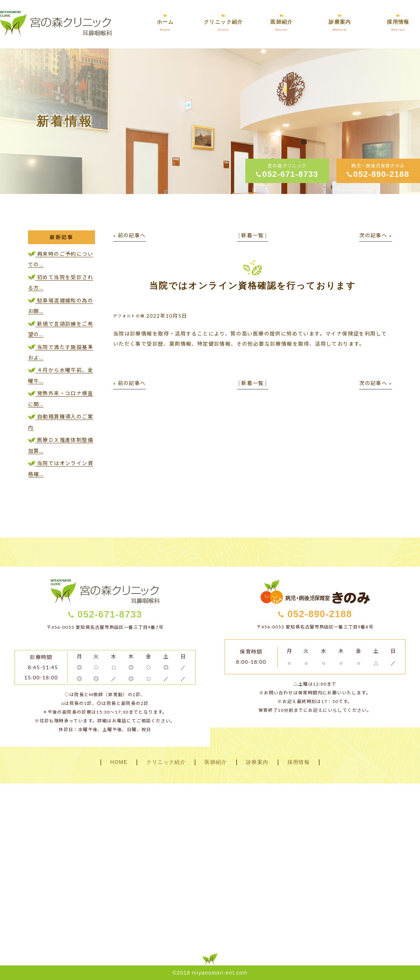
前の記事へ (132, 235)
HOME (119, 762)
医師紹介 (216, 762)
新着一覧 (253, 235)
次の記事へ (373, 235)
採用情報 (299, 762)
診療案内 (257, 762)
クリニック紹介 (166, 762)
